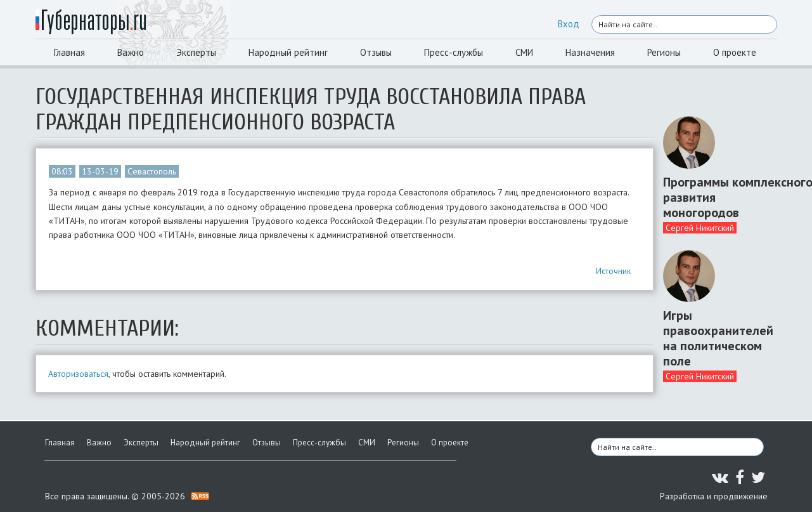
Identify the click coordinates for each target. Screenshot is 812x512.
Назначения (590, 52)
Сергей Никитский (700, 228)
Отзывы (376, 52)
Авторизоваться (78, 374)
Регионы (664, 52)
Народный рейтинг (288, 52)
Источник (613, 271)
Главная (69, 52)
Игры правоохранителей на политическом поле (715, 338)
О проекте (735, 52)
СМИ (524, 52)
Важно (131, 52)
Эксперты (196, 52)
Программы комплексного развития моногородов (715, 197)
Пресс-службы (454, 52)
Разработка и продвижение (714, 496)
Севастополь (152, 171)
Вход (569, 24)
